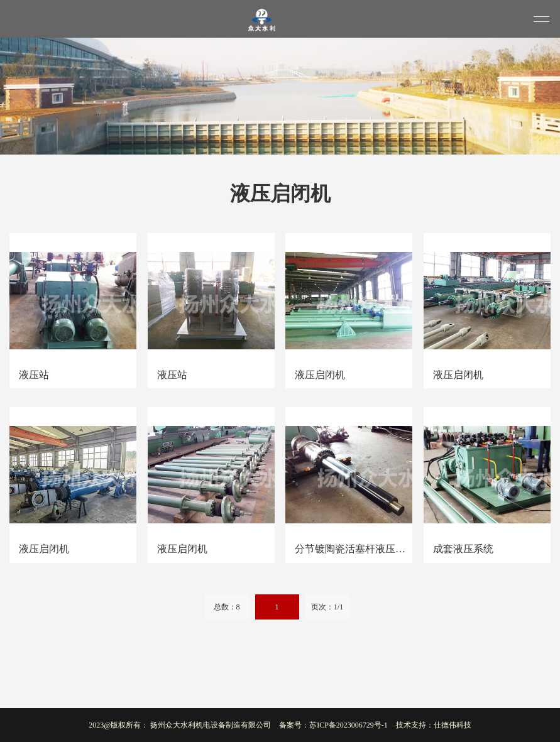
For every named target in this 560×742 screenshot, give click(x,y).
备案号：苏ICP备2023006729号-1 (333, 725)
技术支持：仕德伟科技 (434, 725)
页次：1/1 (327, 607)
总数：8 (227, 607)
